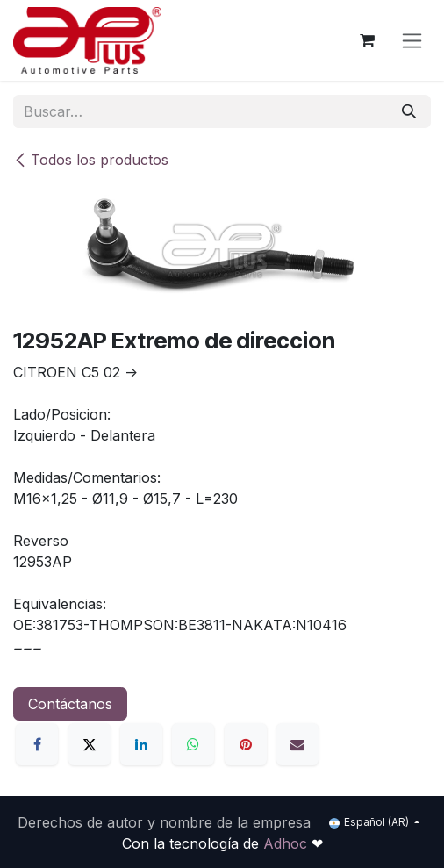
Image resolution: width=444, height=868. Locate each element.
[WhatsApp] (193, 744)
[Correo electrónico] (297, 744)
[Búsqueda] (409, 111)
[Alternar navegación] (412, 41)
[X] (90, 744)
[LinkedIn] (141, 744)
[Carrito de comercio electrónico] (367, 40)
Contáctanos (70, 704)
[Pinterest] (246, 744)
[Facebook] (37, 744)
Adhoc (287, 843)
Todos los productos (91, 160)
